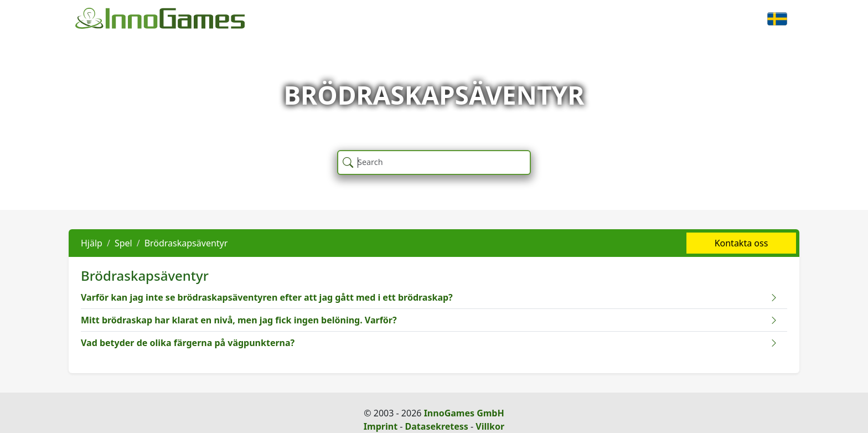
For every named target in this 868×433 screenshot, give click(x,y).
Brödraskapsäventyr (186, 243)
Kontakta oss (742, 243)
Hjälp (92, 243)
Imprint (381, 426)
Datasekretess (437, 426)
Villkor (490, 426)
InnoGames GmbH (464, 413)
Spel (123, 243)
